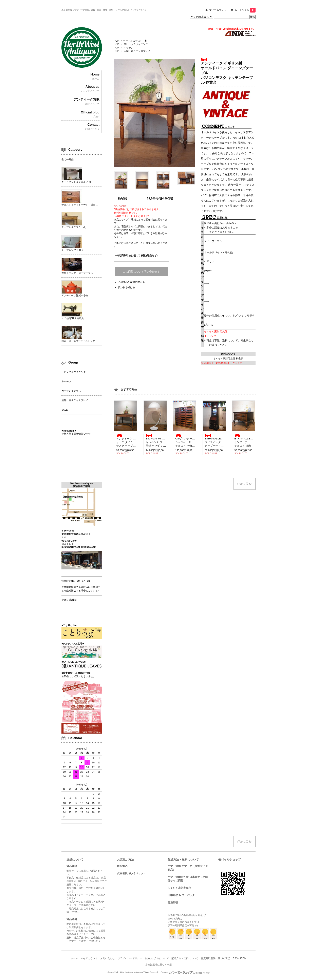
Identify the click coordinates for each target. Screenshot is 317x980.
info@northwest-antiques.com (79, 547)
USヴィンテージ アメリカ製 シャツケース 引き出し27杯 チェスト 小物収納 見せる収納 (193, 441)
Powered (185, 972)
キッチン (129, 48)
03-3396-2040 (69, 541)
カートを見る (245, 10)
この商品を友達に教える (131, 282)
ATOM (243, 958)
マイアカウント (218, 10)
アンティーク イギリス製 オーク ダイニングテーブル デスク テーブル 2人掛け (132, 441)
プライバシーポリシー (130, 958)
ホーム (74, 958)
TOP (116, 41)
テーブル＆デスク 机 (135, 41)
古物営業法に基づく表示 (158, 965)
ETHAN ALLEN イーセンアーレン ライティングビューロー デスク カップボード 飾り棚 (225, 441)
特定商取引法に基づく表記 (216, 958)
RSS (235, 958)
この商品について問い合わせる (141, 272)
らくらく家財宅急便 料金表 (228, 358)
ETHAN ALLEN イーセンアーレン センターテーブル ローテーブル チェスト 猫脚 (254, 441)
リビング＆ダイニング (136, 44)
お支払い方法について (157, 958)
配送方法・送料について (185, 958)
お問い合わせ (108, 958)
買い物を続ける (127, 287)
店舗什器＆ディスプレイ (137, 51)
